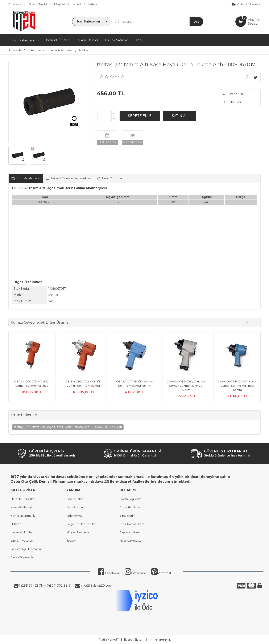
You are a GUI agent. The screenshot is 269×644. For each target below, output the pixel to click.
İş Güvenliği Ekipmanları (26, 549)
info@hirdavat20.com (96, 586)
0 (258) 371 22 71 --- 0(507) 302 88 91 (45, 586)
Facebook (109, 573)
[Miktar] (104, 116)
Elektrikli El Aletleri (23, 499)
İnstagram (135, 573)
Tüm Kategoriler (24, 40)
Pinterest (161, 573)
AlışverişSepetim (254, 22)
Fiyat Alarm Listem (132, 541)
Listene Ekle (233, 94)
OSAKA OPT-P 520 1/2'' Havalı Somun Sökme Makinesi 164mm (237, 385)
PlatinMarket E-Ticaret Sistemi (122, 640)
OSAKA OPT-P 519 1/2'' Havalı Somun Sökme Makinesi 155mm (186, 385)
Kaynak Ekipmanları (24, 516)
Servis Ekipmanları (23, 557)
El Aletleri (17, 524)
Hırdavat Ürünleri (22, 532)
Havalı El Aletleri (21, 507)
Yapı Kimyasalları (22, 541)
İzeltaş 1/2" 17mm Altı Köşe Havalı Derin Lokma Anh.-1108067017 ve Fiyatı (68, 427)
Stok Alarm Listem (132, 524)
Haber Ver (232, 102)
